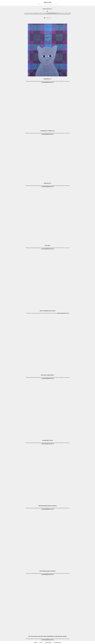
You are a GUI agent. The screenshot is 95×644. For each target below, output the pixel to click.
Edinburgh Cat (48, 79)
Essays (41, 643)
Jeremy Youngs (48, 643)
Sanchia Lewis (48, 2)
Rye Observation (58, 643)
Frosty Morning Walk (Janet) (47, 311)
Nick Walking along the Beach (48, 571)
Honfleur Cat (48, 183)
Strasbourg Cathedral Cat (48, 131)
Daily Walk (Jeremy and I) (47, 375)
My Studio (47, 245)
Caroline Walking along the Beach (47, 506)
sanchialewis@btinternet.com (52, 13)
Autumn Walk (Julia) (47, 440)
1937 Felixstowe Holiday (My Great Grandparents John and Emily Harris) (48, 636)
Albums (35, 643)
